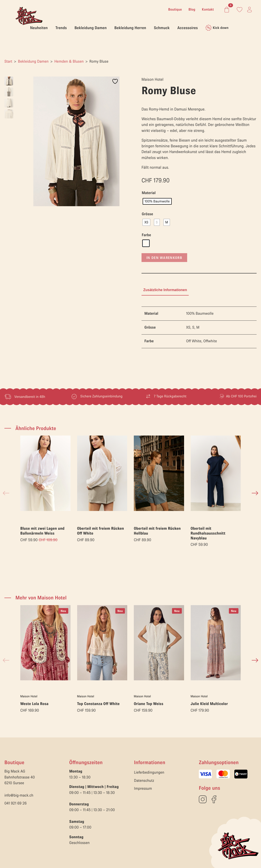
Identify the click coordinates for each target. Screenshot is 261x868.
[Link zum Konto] (240, 10)
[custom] (203, 799)
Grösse (147, 214)
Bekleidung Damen (91, 28)
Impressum (143, 788)
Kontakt (208, 9)
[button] (255, 493)
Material (149, 193)
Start (8, 61)
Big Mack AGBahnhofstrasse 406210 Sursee (20, 777)
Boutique (175, 9)
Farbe (146, 235)
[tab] (165, 290)
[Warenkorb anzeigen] (226, 10)
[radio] (157, 201)
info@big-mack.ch (19, 795)
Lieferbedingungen (149, 772)
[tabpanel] (199, 327)
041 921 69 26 (16, 803)
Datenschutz (144, 781)
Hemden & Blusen (69, 61)
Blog (192, 9)
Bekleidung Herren (130, 28)
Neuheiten (39, 28)
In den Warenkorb (164, 258)
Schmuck (162, 28)
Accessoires (187, 28)
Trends (61, 28)
